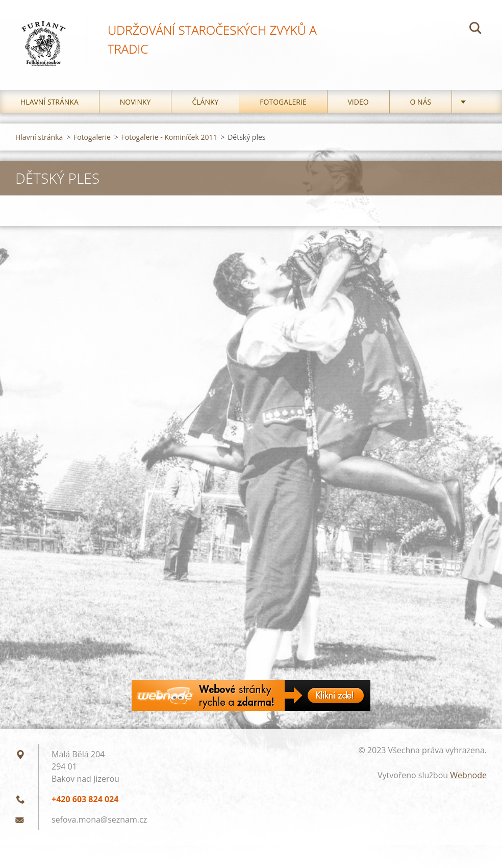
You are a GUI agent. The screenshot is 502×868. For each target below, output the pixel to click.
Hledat (475, 30)
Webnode (468, 775)
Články (205, 102)
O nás (421, 102)
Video (358, 102)
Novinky (135, 102)
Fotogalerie (283, 102)
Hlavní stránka (49, 102)
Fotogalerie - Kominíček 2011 (169, 137)
